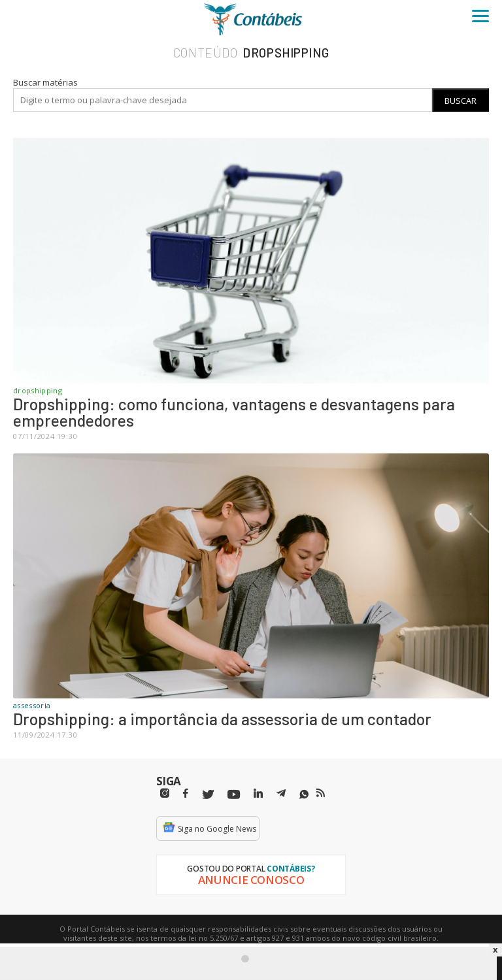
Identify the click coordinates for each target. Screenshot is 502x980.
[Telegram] (281, 795)
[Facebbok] (186, 793)
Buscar (460, 101)
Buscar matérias (45, 82)
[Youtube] (234, 795)
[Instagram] (165, 793)
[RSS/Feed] (321, 793)
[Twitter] (208, 795)
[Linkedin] (258, 793)
